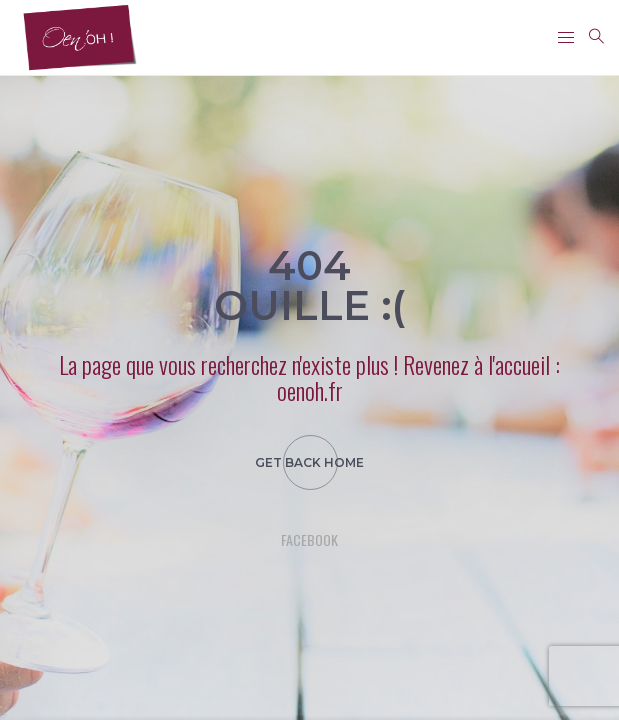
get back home (309, 462)
